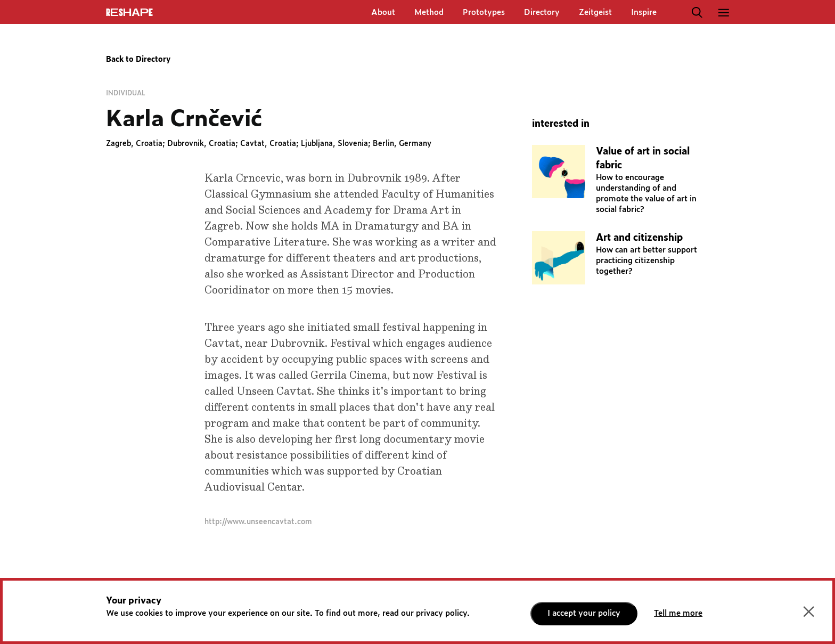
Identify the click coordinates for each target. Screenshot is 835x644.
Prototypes (484, 13)
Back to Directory (138, 60)
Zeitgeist (595, 13)
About (383, 13)
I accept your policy (584, 613)
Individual (126, 93)
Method (429, 13)
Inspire (644, 13)
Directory (542, 13)
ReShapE (129, 13)
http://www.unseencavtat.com (258, 522)
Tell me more (678, 613)
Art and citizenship (639, 238)
